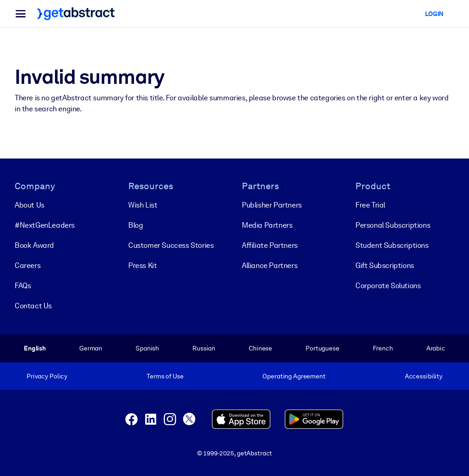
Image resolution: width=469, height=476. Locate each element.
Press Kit (142, 265)
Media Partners (267, 225)
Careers (27, 265)
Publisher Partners (272, 205)
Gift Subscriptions (385, 265)
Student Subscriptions (392, 245)
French (383, 348)
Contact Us (33, 306)
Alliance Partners (270, 265)
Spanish (147, 348)
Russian (204, 348)
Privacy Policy (47, 376)
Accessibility (424, 376)
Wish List (143, 205)
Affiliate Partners (270, 245)
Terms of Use (165, 376)
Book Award (34, 245)
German (91, 348)
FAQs (23, 286)
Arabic (436, 348)
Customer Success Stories (171, 245)
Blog (136, 225)
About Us (30, 205)
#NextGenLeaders (45, 225)
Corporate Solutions (388, 286)
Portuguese (322, 348)
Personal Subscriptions (393, 225)
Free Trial (370, 205)
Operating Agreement (294, 376)
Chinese (260, 348)
